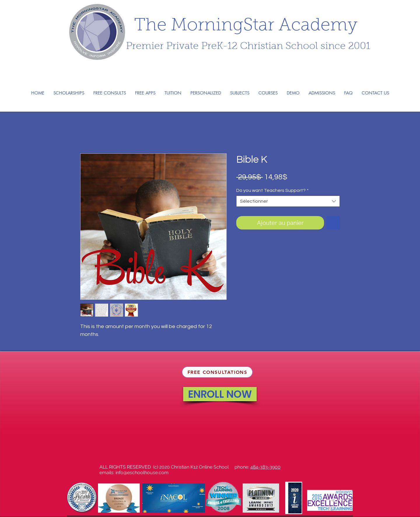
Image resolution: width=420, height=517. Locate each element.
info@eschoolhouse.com (142, 473)
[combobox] (288, 201)
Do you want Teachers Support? (272, 190)
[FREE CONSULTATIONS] (217, 372)
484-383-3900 (265, 467)
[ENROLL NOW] (220, 394)
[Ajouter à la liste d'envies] (333, 223)
